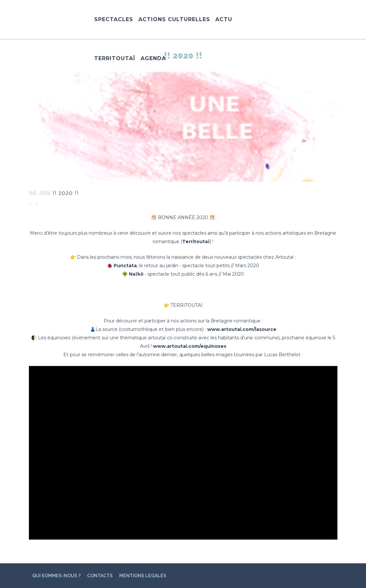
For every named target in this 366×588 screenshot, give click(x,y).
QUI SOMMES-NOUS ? (56, 576)
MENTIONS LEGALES (143, 576)
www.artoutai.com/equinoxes (190, 346)
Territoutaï (196, 242)
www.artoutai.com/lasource (242, 329)
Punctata (125, 266)
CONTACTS (100, 576)
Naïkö (136, 274)
